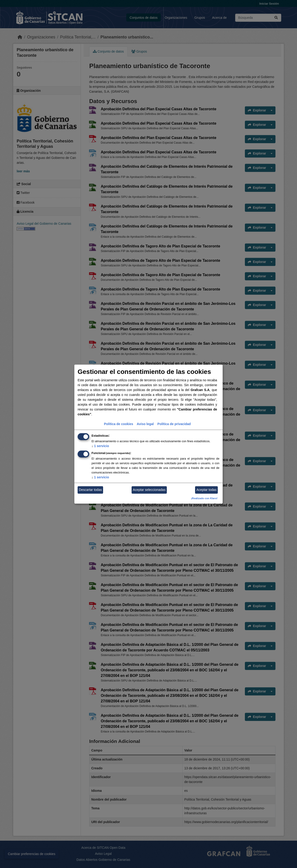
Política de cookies (119, 424)
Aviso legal (145, 424)
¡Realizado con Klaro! (204, 498)
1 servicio (100, 446)
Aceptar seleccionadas (149, 490)
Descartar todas (90, 490)
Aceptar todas (206, 490)
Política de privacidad (174, 424)
